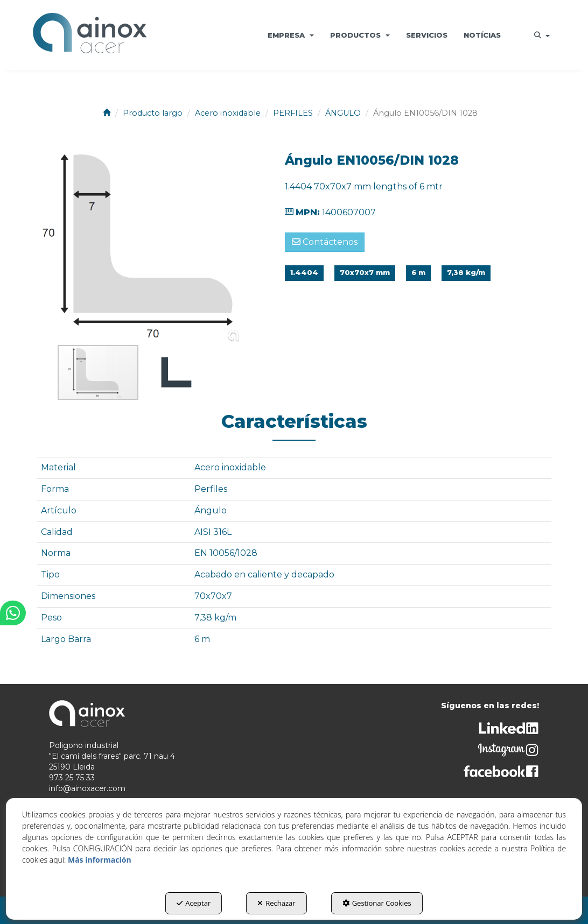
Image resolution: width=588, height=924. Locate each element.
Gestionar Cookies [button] (377, 903)
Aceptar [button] (194, 903)
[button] (90, 35)
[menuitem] (291, 35)
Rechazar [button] (276, 903)
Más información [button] (100, 860)
